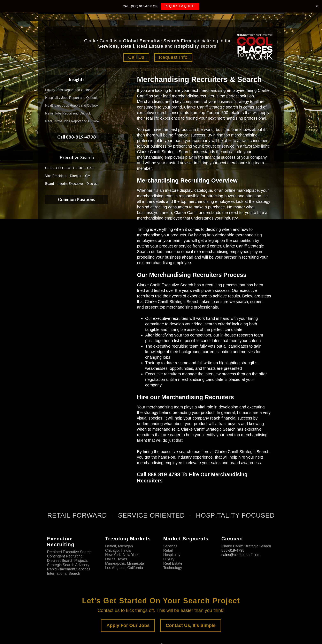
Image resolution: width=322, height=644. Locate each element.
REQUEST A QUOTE (180, 6)
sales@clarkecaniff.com (241, 555)
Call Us (136, 57)
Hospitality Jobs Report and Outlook (71, 98)
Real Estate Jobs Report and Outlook (72, 121)
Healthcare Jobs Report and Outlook (72, 106)
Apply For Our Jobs (128, 625)
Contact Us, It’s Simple (191, 625)
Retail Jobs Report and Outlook (68, 113)
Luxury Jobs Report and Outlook (69, 90)
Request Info (173, 57)
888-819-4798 (233, 550)
